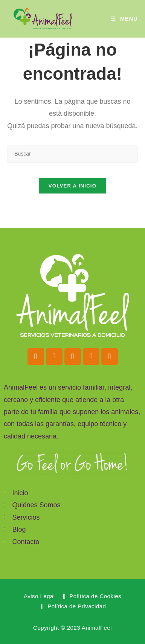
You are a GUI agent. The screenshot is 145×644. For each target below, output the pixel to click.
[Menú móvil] (124, 19)
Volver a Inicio (72, 186)
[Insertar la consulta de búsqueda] (72, 154)
